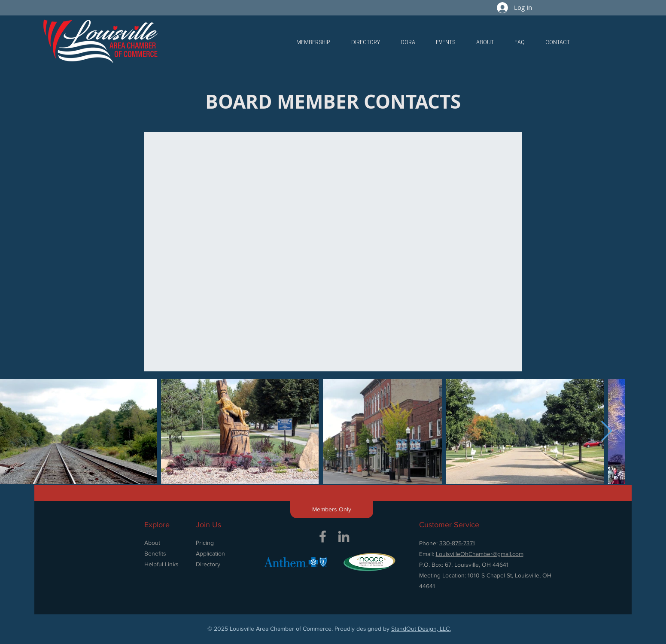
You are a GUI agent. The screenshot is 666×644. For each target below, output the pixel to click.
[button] (313, 43)
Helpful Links (161, 564)
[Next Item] (606, 432)
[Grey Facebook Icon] (323, 536)
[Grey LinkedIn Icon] (344, 536)
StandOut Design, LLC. (421, 629)
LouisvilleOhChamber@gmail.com (480, 554)
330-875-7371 (457, 543)
